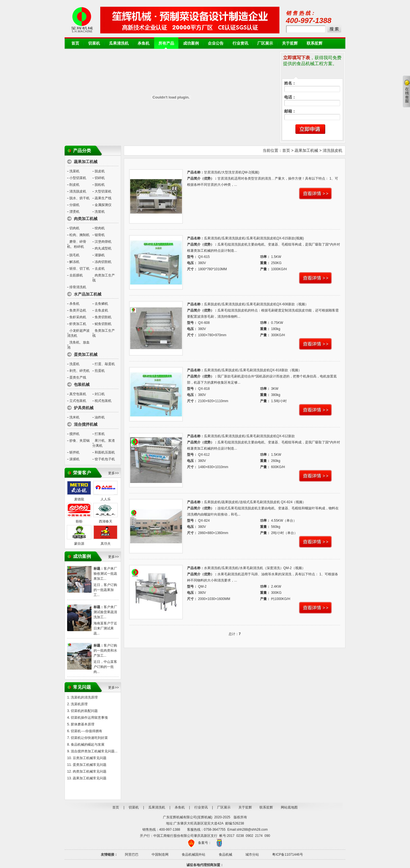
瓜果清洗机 (119, 43)
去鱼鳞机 (101, 304)
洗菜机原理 (79, 704)
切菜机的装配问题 (84, 711)
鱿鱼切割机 (103, 324)
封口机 (100, 394)
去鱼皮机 (101, 310)
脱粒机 (100, 185)
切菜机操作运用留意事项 (89, 718)
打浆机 (100, 434)
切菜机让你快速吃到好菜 (89, 738)
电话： (290, 97)
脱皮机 (100, 171)
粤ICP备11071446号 (287, 855)
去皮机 (100, 269)
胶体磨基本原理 (83, 724)
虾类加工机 (78, 324)
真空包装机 (78, 394)
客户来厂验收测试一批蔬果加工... (105, 574)
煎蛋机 (100, 371)
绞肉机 (100, 228)
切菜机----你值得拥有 (86, 731)
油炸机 (100, 417)
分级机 (74, 205)
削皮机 (74, 185)
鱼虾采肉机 (78, 317)
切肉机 (74, 228)
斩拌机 (74, 452)
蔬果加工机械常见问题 (90, 778)
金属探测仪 (103, 205)
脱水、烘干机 (79, 198)
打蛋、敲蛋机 (105, 364)
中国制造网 (160, 855)
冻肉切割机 (103, 262)
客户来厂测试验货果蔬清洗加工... (105, 612)
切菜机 (94, 43)
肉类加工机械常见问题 (90, 771)
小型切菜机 (78, 178)
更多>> (113, 473)
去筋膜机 (76, 275)
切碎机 (100, 178)
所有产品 (166, 43)
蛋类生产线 (78, 377)
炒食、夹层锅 (79, 441)
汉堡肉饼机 (103, 242)
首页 (75, 43)
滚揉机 (74, 459)
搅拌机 (74, 434)
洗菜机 (74, 171)
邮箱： (290, 111)
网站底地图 (289, 807)
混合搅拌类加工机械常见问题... (94, 751)
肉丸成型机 (103, 248)
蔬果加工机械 (306, 150)
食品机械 (225, 855)
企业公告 (216, 43)
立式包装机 (78, 401)
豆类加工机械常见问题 (90, 758)
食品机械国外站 (193, 855)
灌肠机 (100, 255)
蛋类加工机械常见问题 (90, 765)
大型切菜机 (103, 191)
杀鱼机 (143, 43)
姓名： (290, 83)
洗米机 (74, 417)
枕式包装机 (103, 401)
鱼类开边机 (78, 310)
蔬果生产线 (103, 198)
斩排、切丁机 (79, 269)
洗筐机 (100, 212)
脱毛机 (74, 255)
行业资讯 (240, 43)
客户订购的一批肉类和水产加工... (105, 651)
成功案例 (191, 43)
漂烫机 (74, 212)
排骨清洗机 (78, 287)
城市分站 (252, 855)
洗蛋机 (74, 364)
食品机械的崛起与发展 (88, 745)
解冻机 (74, 262)
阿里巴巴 (132, 855)
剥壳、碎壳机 (79, 371)
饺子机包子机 (105, 459)
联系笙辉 (315, 43)
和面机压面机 (105, 452)
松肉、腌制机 (79, 235)
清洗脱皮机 (78, 191)
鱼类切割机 (103, 317)
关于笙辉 (290, 43)
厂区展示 (265, 43)
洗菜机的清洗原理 (84, 697)
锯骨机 (100, 235)
